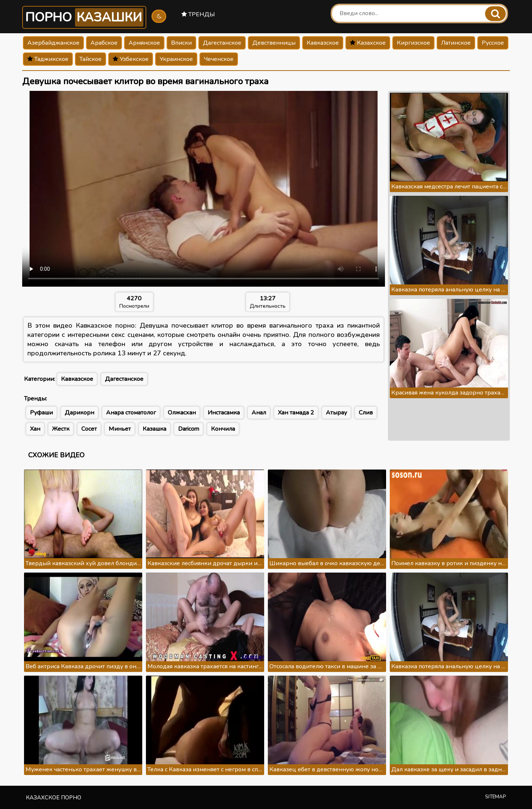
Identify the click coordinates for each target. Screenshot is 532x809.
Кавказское (323, 43)
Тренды (198, 14)
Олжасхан (182, 413)
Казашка (154, 429)
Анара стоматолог (131, 413)
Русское (493, 43)
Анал (259, 413)
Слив (366, 413)
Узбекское (131, 59)
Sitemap (496, 797)
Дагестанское (222, 43)
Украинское (176, 59)
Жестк (61, 429)
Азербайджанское (53, 43)
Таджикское (48, 59)
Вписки (181, 43)
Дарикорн (79, 413)
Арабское (104, 43)
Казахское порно (54, 798)
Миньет (120, 429)
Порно (84, 17)
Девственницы (274, 43)
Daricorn (189, 429)
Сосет (89, 429)
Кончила (223, 429)
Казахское (368, 43)
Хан (35, 429)
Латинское (456, 43)
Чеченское (219, 59)
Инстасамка (224, 413)
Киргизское (413, 43)
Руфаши (41, 413)
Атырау (336, 413)
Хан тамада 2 (296, 413)
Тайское (91, 59)
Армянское (144, 43)
